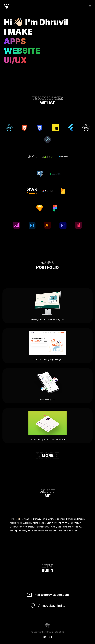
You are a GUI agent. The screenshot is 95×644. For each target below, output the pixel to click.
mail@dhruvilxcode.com (48, 595)
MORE (48, 455)
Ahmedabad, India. (47, 605)
